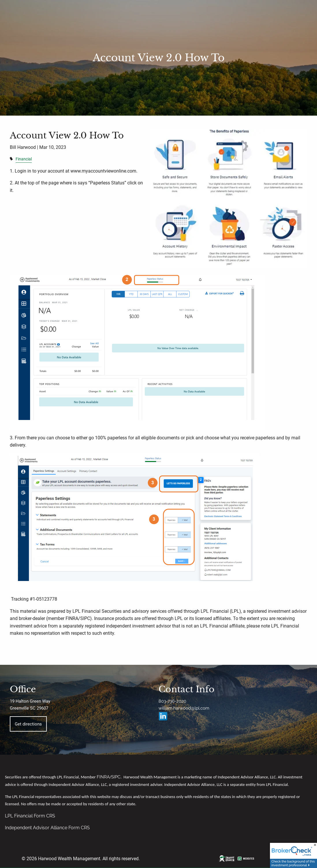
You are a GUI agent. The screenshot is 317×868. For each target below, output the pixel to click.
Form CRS (44, 816)
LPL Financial (19, 816)
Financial (24, 159)
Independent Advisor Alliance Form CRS (47, 828)
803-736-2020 (172, 701)
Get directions (28, 724)
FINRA (103, 777)
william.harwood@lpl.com (184, 708)
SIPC (116, 777)
